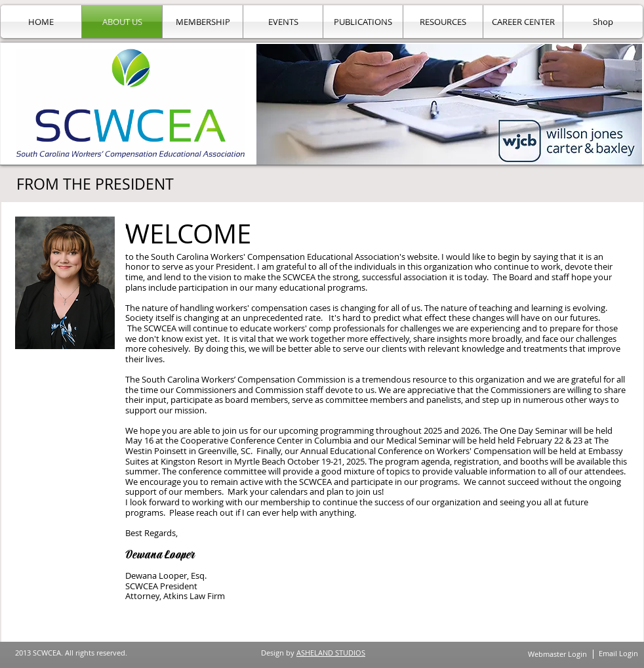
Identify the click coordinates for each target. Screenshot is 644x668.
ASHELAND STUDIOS (331, 653)
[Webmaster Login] (557, 654)
